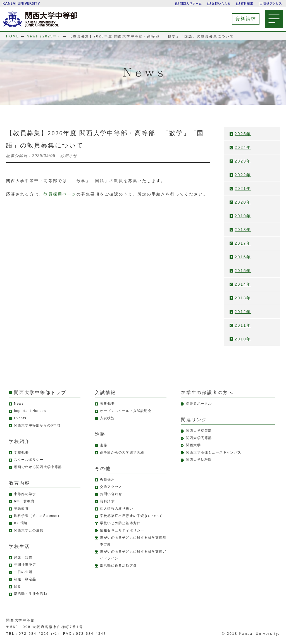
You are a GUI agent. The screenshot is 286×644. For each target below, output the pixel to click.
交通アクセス (273, 3)
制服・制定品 (25, 579)
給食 (18, 586)
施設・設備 (23, 557)
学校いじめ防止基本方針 (120, 523)
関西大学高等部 (199, 438)
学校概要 (21, 452)
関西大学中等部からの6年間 (37, 425)
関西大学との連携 (29, 530)
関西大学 (193, 445)
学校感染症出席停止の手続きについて (131, 516)
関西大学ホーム (191, 3)
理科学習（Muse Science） (38, 516)
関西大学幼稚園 (199, 460)
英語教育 (21, 509)
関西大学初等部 (199, 431)
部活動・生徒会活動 (31, 594)
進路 (104, 445)
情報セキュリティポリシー (122, 530)
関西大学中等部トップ (40, 393)
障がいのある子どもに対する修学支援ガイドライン (133, 555)
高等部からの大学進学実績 (122, 452)
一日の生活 (23, 572)
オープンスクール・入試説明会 (126, 411)
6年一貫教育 (24, 501)
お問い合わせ (221, 3)
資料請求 (247, 3)
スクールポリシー (29, 460)
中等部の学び (25, 494)
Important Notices (30, 411)
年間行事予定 (25, 565)
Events (20, 418)
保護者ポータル (199, 404)
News (19, 404)
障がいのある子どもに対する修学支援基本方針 (133, 541)
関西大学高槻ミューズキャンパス (214, 452)
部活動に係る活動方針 (118, 566)
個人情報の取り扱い (117, 509)
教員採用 (107, 480)
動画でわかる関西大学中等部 (38, 467)
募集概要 (107, 404)
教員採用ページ (60, 194)
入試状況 (107, 418)
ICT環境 (21, 523)
